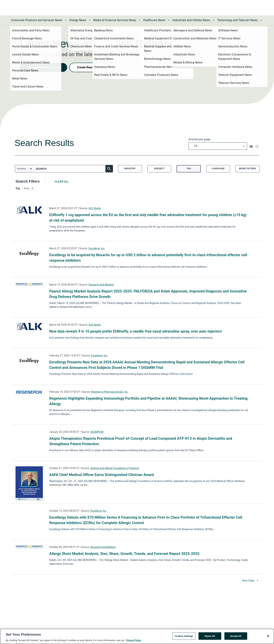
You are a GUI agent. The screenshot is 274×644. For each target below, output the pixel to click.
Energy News (78, 20)
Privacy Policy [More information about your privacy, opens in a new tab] (133, 640)
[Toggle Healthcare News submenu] (169, 20)
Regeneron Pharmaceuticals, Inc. (110, 392)
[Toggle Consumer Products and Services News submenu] (66, 20)
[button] (28, 188)
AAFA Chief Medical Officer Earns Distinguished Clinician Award (102, 475)
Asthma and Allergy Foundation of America (115, 468)
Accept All (236, 636)
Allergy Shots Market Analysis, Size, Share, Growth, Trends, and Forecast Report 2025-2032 (124, 554)
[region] (137, 636)
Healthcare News (154, 20)
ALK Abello (95, 208)
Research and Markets (101, 285)
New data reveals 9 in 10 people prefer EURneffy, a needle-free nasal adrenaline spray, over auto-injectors (136, 331)
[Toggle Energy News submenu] (90, 20)
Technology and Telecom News (237, 20)
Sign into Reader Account (43, 67)
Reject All (210, 636)
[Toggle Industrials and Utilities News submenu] (214, 20)
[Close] (268, 636)
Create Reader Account (92, 67)
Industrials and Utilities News (191, 20)
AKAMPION (97, 432)
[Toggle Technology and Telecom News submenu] (261, 20)
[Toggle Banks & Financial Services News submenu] (140, 20)
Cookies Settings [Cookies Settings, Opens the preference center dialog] (184, 636)
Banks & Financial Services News (115, 20)
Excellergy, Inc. (97, 248)
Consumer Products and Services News (37, 20)
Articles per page (199, 139)
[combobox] (218, 146)
